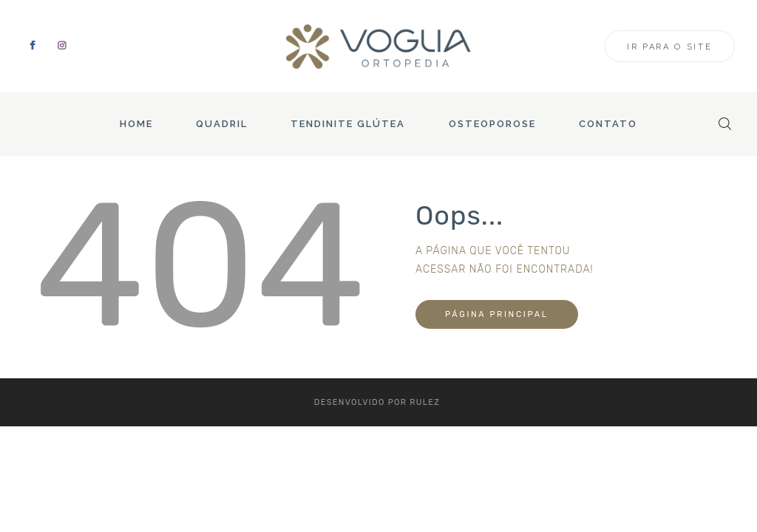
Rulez (425, 402)
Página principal (497, 314)
